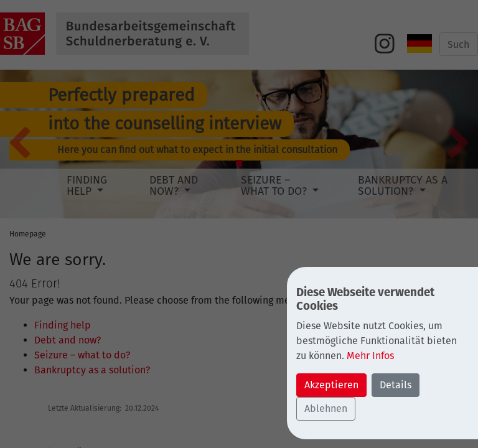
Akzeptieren (331, 385)
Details (396, 385)
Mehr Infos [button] (370, 356)
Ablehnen (326, 408)
